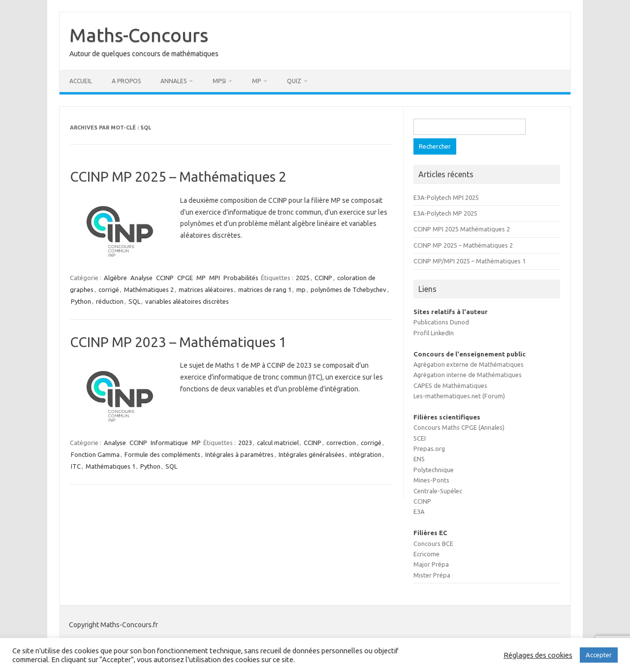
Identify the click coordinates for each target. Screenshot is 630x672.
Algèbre (115, 278)
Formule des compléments (162, 454)
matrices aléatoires (206, 289)
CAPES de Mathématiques (450, 385)
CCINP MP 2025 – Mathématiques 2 (178, 176)
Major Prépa (431, 564)
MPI (215, 278)
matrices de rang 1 (265, 289)
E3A (419, 512)
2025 (303, 278)
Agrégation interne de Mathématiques (468, 375)
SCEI (420, 438)
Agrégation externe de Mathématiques (469, 364)
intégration (365, 454)
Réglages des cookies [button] (538, 655)
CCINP (165, 278)
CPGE (185, 278)
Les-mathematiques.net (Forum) (459, 396)
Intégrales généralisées (312, 454)
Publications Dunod (441, 322)
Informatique (169, 443)
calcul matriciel (278, 443)
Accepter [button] (599, 655)
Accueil (81, 81)
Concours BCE (433, 544)
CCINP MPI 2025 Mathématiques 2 (462, 229)
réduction (110, 301)
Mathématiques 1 (110, 466)
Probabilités (241, 278)
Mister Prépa (432, 575)
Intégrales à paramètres (239, 454)
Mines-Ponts (431, 480)
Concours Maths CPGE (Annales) (459, 427)
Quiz (294, 81)
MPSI (219, 81)
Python (81, 301)
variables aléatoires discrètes (187, 301)
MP (256, 81)
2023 (245, 443)
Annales (173, 81)
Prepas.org (429, 448)
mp (301, 289)
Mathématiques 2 (149, 289)
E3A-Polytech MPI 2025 (446, 197)
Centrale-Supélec (438, 491)
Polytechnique (434, 470)
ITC (76, 466)
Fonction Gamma (95, 454)
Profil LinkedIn (434, 333)
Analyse (142, 278)
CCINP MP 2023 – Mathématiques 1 (178, 342)
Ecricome (426, 554)
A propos (126, 81)
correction (341, 443)
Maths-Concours (139, 35)
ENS (419, 459)
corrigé (109, 289)
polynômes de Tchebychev (348, 289)
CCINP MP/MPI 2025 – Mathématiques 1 (470, 261)
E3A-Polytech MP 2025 (445, 213)
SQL (134, 301)
